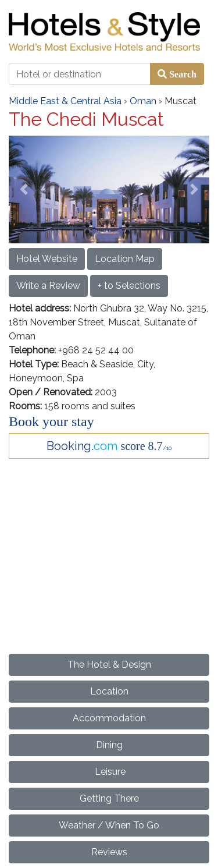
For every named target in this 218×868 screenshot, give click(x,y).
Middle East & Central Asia (65, 101)
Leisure (109, 772)
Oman (143, 101)
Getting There (109, 798)
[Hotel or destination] (80, 74)
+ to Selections (129, 286)
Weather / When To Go (109, 825)
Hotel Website (47, 259)
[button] (24, 189)
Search (182, 74)
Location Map (125, 259)
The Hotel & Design (109, 665)
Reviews (109, 852)
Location (109, 691)
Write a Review (48, 286)
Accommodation (109, 718)
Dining (109, 745)
